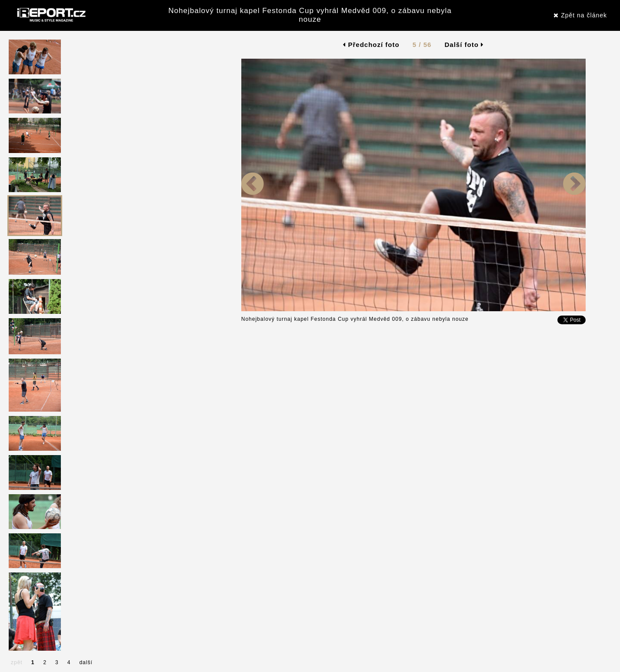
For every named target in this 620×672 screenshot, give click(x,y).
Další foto (464, 45)
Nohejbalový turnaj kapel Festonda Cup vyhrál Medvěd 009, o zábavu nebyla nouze (310, 15)
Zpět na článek (580, 15)
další (86, 662)
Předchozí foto (371, 45)
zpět (17, 662)
